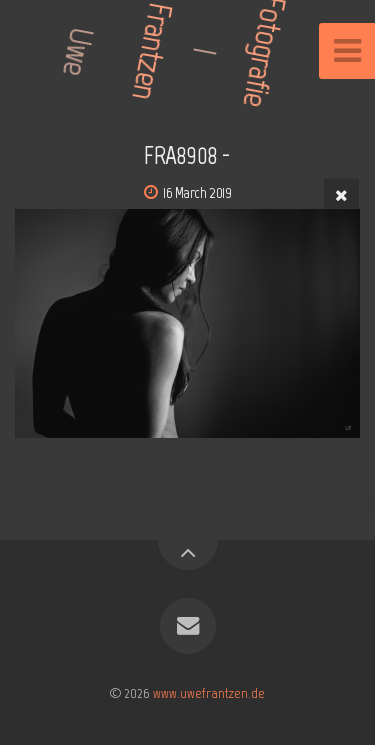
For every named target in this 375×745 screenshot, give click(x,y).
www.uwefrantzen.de (209, 693)
